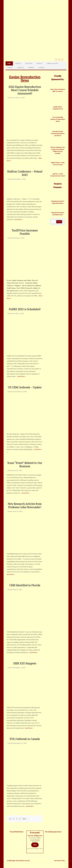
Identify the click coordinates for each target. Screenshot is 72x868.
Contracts (20, 68)
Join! (35, 845)
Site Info (41, 68)
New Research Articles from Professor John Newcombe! (25, 505)
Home (9, 63)
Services (39, 63)
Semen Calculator (52, 63)
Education (29, 63)
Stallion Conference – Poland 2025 (25, 173)
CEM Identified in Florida (25, 585)
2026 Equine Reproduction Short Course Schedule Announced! (25, 90)
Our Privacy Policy (59, 861)
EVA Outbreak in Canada (25, 739)
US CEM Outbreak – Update (25, 387)
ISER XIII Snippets (25, 663)
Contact (10, 68)
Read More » (19, 219)
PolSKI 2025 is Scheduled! (25, 309)
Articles (18, 63)
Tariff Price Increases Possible (25, 232)
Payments (31, 68)
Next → (25, 819)
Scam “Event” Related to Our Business (25, 464)
